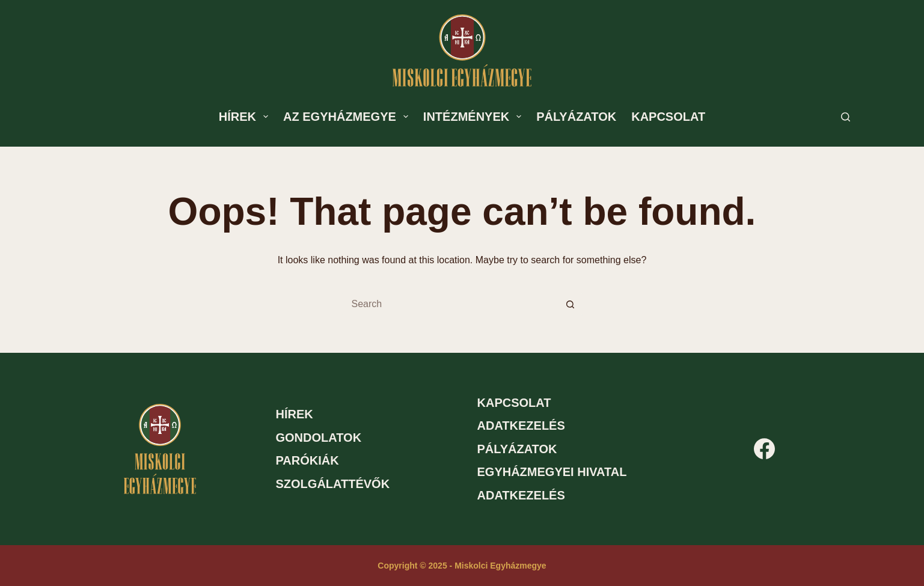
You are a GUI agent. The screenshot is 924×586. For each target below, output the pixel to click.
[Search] (846, 117)
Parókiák (307, 460)
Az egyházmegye (348, 117)
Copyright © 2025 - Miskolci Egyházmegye (462, 566)
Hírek (246, 117)
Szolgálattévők (333, 484)
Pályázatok (576, 117)
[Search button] (571, 304)
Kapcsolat (668, 117)
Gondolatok (319, 438)
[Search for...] (450, 304)
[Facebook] (764, 449)
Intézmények (475, 117)
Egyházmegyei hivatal (552, 472)
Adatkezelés (521, 426)
